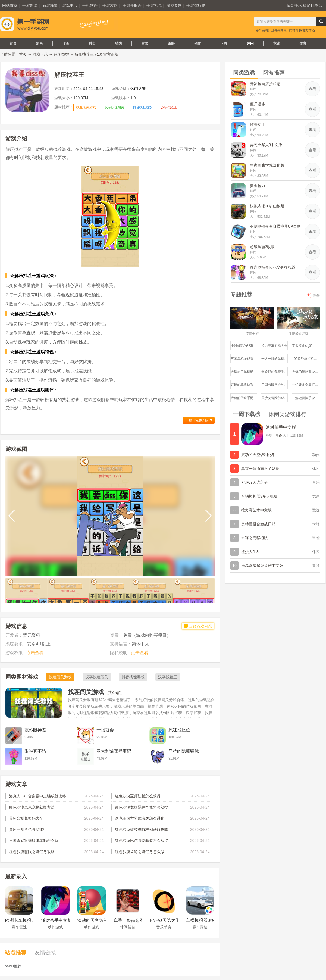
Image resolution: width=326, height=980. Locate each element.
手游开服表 (132, 5)
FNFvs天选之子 (254, 482)
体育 (303, 43)
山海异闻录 (279, 30)
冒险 (145, 43)
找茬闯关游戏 (86, 107)
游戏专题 (174, 5)
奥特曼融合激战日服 (258, 524)
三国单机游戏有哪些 (244, 359)
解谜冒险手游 (305, 398)
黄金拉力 (258, 186)
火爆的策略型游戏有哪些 (305, 372)
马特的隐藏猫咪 (184, 751)
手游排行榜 (196, 5)
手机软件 (90, 5)
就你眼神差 (35, 730)
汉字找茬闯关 (114, 107)
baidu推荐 (13, 966)
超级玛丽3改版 (262, 247)
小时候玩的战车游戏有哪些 (244, 346)
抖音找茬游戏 (143, 107)
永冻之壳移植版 (255, 538)
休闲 (250, 43)
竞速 (277, 43)
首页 (13, 43)
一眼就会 (105, 730)
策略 (171, 43)
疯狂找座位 (179, 730)
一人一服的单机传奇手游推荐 (275, 359)
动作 (198, 43)
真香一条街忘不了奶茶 (260, 469)
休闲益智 (61, 54)
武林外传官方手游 (302, 30)
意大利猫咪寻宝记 (114, 751)
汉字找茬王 (169, 107)
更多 (313, 295)
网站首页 (10, 5)
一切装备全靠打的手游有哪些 (305, 385)
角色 (39, 43)
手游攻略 (110, 5)
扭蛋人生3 (250, 552)
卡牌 (224, 43)
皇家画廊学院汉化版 (267, 165)
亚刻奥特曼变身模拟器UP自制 (275, 226)
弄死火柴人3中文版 (266, 145)
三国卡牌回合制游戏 (275, 385)
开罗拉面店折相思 (265, 84)
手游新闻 (30, 5)
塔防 (118, 43)
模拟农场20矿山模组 (267, 206)
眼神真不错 (35, 751)
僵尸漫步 (258, 104)
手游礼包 (154, 5)
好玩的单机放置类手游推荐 (244, 385)
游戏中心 (70, 5)
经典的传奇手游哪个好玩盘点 (244, 398)
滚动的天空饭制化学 (258, 455)
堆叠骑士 (258, 124)
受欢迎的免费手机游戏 (275, 372)
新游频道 (50, 5)
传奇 (66, 43)
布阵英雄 (262, 30)
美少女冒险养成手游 (275, 398)
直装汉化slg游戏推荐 (305, 346)
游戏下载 (40, 54)
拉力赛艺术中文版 (256, 510)
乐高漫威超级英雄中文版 (262, 566)
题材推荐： (64, 107)
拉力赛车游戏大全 (274, 346)
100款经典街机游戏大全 (305, 359)
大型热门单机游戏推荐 (244, 372)
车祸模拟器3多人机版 (259, 496)
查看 (312, 89)
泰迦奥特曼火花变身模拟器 (273, 267)
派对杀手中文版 (281, 427)
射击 (92, 43)
